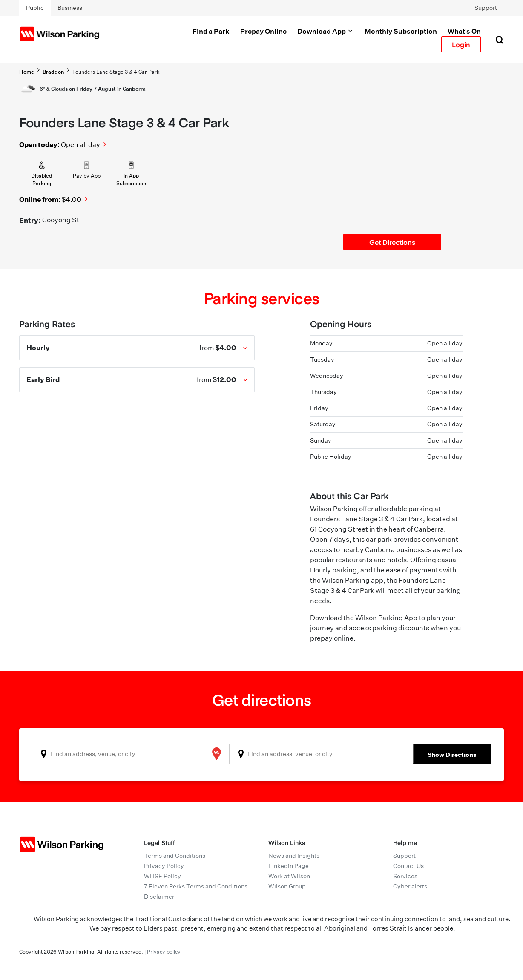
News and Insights (294, 856)
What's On (464, 31)
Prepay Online (263, 31)
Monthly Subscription (401, 31)
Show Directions (452, 754)
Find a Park (211, 31)
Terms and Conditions (175, 856)
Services (405, 876)
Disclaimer (159, 897)
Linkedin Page (289, 866)
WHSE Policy (162, 876)
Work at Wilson (289, 876)
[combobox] (119, 754)
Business (70, 8)
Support (486, 8)
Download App (326, 31)
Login (461, 44)
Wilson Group (287, 886)
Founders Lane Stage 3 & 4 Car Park (116, 72)
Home (27, 72)
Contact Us (408, 866)
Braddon (53, 72)
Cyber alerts (410, 886)
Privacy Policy (164, 866)
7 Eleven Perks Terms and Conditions (196, 886)
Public (35, 8)
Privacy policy (164, 952)
